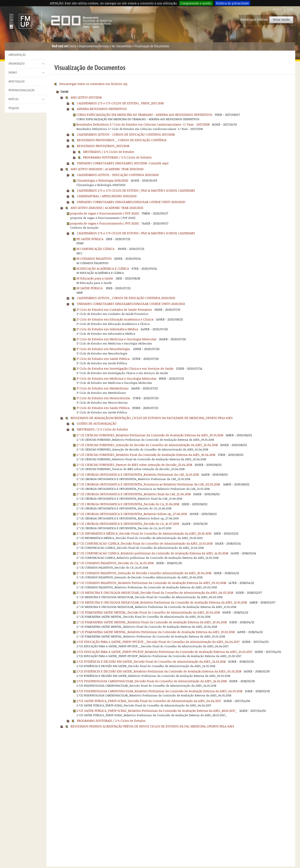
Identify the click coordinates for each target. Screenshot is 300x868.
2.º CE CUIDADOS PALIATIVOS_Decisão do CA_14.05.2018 (115, 563)
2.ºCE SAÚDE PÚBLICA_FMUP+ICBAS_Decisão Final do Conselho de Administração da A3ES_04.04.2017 (149, 701)
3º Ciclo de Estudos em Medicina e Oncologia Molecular (116, 378)
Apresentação (17, 55)
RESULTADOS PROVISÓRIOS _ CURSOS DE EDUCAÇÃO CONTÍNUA (122, 140)
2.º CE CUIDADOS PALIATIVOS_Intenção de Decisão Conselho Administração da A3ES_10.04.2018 (144, 573)
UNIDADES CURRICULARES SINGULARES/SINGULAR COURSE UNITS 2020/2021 (131, 304)
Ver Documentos (122, 46)
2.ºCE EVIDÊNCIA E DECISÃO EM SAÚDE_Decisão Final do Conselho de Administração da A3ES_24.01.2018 (151, 661)
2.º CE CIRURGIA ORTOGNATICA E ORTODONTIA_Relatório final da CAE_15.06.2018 (134, 494)
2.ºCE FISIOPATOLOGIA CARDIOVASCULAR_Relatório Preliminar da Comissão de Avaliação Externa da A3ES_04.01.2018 (159, 691)
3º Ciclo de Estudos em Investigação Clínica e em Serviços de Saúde (125, 368)
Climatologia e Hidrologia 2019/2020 (102, 180)
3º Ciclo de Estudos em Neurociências (103, 398)
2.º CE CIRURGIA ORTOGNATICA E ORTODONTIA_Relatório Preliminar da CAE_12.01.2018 (138, 474)
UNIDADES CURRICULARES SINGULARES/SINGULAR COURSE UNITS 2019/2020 (131, 202)
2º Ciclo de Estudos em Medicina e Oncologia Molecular (116, 339)
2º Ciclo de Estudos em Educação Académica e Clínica (115, 319)
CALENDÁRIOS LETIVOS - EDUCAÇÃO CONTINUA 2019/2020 (118, 175)
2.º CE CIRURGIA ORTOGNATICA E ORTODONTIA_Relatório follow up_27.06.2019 (132, 514)
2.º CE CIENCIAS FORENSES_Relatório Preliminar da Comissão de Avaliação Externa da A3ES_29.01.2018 (150, 435)
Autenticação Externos (254, 20)
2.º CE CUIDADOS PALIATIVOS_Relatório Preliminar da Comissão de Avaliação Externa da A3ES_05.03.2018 (151, 583)
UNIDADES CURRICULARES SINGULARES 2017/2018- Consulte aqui (123, 163)
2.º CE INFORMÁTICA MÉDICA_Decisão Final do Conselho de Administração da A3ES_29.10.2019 (144, 533)
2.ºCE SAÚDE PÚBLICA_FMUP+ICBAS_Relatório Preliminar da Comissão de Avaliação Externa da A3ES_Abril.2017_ (157, 711)
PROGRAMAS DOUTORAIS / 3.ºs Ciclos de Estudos (117, 157)
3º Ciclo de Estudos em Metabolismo (102, 388)
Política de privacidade (232, 3)
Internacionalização (22, 90)
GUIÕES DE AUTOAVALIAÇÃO (97, 423)
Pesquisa (14, 108)
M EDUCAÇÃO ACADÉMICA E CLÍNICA (103, 268)
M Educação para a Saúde (95, 278)
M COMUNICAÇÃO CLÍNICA (96, 249)
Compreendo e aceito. (196, 3)
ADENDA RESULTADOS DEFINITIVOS (102, 109)
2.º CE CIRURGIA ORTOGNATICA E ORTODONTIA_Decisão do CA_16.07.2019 (128, 524)
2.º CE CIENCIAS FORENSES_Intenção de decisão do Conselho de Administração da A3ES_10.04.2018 (147, 445)
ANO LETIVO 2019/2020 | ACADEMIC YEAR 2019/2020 (107, 169)
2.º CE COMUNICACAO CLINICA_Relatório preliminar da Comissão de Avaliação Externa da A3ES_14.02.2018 (152, 553)
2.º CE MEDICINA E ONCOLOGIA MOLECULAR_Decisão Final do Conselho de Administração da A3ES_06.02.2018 (155, 592)
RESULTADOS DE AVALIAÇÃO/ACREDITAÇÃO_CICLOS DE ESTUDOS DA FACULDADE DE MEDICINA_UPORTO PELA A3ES (152, 418)
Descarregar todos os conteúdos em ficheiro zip (93, 84)
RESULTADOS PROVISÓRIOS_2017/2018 (103, 146)
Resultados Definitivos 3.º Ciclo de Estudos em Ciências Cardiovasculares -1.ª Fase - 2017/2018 (143, 124)
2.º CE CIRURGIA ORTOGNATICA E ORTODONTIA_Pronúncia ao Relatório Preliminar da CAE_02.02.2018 (149, 484)
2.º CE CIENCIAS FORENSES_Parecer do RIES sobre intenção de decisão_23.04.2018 (134, 465)
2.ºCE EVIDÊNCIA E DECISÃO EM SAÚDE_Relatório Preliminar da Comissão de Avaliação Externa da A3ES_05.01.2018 (159, 671)
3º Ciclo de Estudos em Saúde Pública (103, 408)
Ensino (13, 73)
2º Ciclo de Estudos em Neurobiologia (104, 349)
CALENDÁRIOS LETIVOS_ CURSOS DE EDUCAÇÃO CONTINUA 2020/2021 (126, 298)
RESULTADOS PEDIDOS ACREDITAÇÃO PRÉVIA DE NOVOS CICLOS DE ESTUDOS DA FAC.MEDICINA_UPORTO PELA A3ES (152, 726)
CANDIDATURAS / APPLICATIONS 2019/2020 (107, 196)
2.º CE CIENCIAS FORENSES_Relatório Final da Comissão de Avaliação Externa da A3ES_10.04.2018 (146, 455)
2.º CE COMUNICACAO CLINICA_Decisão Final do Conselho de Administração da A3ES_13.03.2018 (144, 543)
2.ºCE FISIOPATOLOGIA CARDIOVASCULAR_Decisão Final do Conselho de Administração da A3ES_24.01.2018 (152, 681)
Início (73, 46)
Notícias (14, 99)
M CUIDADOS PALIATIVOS (94, 258)
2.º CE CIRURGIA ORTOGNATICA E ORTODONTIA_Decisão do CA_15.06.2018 (128, 504)
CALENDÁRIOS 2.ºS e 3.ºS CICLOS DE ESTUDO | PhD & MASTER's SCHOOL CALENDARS (136, 190)
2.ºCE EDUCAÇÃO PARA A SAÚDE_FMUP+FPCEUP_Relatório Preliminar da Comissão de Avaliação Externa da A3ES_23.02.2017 (164, 652)
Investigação (17, 82)
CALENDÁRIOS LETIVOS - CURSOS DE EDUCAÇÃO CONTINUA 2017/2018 (126, 134)
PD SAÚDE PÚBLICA (90, 239)
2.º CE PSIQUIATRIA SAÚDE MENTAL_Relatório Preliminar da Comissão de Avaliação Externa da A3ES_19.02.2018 (156, 632)
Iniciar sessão (281, 20)
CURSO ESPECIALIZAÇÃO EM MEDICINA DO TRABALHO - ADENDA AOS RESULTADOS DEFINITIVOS (144, 115)
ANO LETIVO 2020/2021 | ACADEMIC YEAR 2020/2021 (107, 208)
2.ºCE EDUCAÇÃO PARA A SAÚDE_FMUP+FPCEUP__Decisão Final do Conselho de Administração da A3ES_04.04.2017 (158, 642)
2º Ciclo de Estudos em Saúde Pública (103, 359)
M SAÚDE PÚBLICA (90, 288)
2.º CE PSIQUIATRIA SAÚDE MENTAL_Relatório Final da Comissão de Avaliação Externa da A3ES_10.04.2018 (152, 622)
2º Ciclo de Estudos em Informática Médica (107, 329)
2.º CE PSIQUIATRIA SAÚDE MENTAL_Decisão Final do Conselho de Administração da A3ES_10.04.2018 (148, 612)
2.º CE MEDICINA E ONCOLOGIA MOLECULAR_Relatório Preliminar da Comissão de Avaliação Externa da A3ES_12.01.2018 (162, 602)
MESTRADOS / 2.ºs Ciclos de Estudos (109, 152)
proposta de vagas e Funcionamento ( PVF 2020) (105, 213)
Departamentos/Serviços (94, 46)
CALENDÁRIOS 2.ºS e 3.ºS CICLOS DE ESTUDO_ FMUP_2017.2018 (120, 103)
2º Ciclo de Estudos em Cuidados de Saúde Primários (114, 309)
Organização (17, 64)
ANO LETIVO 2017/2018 (86, 97)
